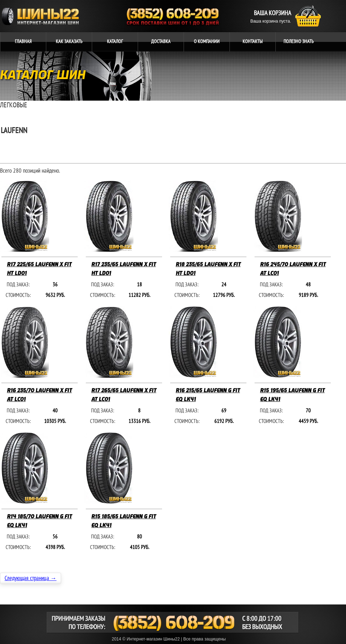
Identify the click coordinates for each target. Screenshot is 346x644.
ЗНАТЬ (299, 41)
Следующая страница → (31, 578)
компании (207, 41)
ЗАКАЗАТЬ (69, 41)
